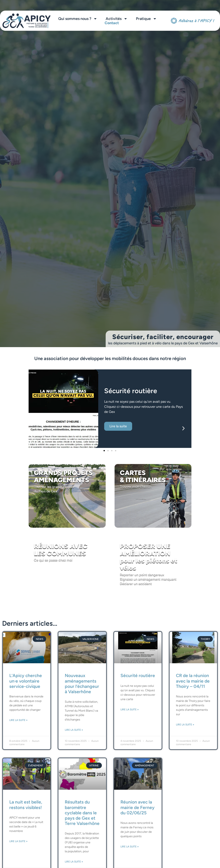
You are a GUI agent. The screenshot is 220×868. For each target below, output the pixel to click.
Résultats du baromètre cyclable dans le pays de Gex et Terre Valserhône (82, 813)
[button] (37, 428)
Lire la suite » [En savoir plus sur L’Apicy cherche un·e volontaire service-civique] (18, 720)
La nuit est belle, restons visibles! (26, 805)
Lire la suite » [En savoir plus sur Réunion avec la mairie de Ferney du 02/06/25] (130, 847)
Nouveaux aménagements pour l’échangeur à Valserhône (82, 684)
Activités (117, 19)
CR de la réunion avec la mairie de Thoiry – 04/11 (193, 681)
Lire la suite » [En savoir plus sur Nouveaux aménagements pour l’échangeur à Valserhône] (74, 730)
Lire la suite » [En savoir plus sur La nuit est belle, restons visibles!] (18, 841)
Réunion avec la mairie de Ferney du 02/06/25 (138, 807)
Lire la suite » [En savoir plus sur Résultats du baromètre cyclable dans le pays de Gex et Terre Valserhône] (74, 862)
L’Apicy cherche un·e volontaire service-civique (26, 681)
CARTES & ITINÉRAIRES (143, 476)
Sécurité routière (138, 675)
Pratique (146, 19)
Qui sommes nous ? (78, 19)
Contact (112, 23)
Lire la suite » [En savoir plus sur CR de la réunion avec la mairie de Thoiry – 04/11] (185, 725)
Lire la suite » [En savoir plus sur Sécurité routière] (130, 710)
